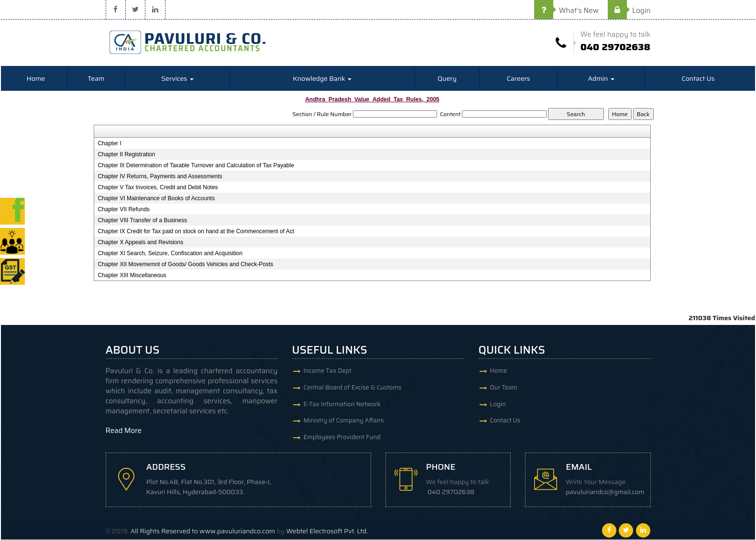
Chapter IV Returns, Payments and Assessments (160, 177)
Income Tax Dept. (328, 371)
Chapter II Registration (126, 155)
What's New (566, 11)
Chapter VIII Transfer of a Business (142, 221)
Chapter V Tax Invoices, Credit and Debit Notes (158, 188)
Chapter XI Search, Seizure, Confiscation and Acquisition (170, 254)
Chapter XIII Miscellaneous (132, 276)
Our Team (504, 388)
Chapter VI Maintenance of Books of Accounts (156, 199)
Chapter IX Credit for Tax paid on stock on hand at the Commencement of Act (196, 232)
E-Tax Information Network (342, 405)
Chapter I (109, 144)
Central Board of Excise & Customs (353, 388)
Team (96, 79)
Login (629, 11)
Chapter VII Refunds (124, 210)
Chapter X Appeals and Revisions (140, 243)
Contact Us (698, 79)
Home (36, 79)
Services (177, 79)
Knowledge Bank (322, 79)
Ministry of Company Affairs (344, 421)
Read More (124, 431)
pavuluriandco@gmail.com (605, 492)
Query (447, 79)
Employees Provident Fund (342, 438)
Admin (601, 79)
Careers (519, 79)
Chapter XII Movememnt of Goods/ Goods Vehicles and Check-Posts (185, 265)
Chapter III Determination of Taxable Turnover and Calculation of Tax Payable (196, 166)
